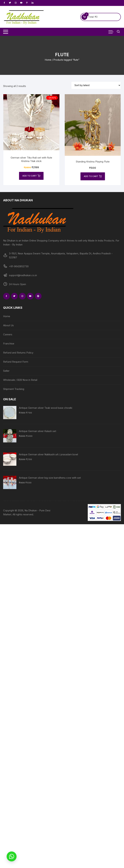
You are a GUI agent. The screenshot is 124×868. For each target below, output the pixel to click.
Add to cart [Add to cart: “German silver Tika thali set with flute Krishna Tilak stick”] (31, 176)
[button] (12, 856)
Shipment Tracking (14, 389)
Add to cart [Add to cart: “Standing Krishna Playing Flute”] (93, 176)
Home (48, 60)
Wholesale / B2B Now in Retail (20, 380)
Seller (6, 371)
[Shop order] (96, 85)
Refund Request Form (16, 362)
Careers (8, 334)
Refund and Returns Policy (18, 353)
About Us (8, 325)
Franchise (9, 344)
